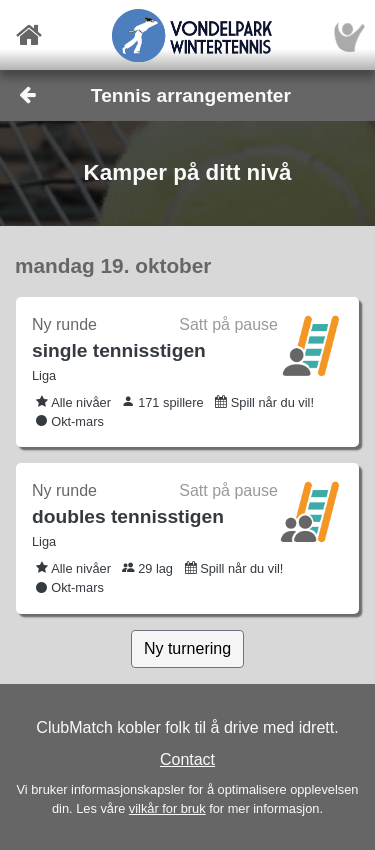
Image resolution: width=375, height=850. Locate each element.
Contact (187, 759)
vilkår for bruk (167, 808)
